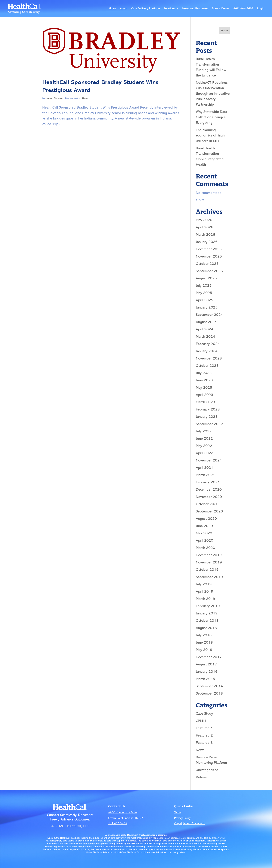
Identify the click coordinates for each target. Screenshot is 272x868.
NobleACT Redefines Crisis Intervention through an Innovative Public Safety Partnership (213, 93)
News (85, 98)
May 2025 (204, 293)
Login (261, 8)
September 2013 (209, 693)
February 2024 (208, 344)
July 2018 (204, 635)
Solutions (169, 8)
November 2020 (209, 497)
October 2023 (207, 366)
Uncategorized (207, 770)
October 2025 (207, 264)
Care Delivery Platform (146, 8)
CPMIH (201, 721)
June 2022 (204, 438)
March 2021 (205, 475)
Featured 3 (204, 743)
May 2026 (204, 220)
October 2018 (207, 621)
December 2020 (209, 489)
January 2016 (207, 672)
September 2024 (209, 315)
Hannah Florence (54, 98)
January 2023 (207, 417)
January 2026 (207, 242)
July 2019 (204, 584)
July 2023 (204, 373)
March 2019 (205, 599)
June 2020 (204, 526)
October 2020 (207, 504)
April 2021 (205, 468)
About (124, 8)
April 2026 (205, 227)
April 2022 (205, 453)
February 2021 (208, 482)
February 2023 (208, 409)
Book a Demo (220, 8)
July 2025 (204, 285)
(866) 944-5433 (243, 8)
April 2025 (205, 300)
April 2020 (205, 540)
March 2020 (205, 548)
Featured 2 (204, 735)
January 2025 (207, 307)
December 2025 (209, 249)
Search (224, 31)
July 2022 (204, 431)
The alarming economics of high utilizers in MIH (210, 135)
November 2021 (209, 460)
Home (113, 8)
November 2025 (209, 256)
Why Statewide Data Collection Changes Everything (211, 117)
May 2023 (204, 387)
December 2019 (209, 555)
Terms (178, 813)
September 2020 (209, 511)
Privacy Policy (182, 818)
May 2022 (204, 446)
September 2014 (209, 686)
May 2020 (204, 533)
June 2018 (204, 642)
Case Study (204, 713)
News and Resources (195, 8)
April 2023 (205, 395)
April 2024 (205, 329)
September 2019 (209, 577)
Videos (201, 777)
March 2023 (205, 402)
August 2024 (206, 322)
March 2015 (205, 679)
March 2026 (205, 234)
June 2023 (204, 380)
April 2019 (205, 591)
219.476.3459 (118, 823)
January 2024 (207, 351)
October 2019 (207, 570)
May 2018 (204, 650)
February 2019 (208, 606)
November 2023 (209, 358)
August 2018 (206, 628)
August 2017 (206, 664)
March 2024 (205, 336)
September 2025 (209, 271)
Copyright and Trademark (190, 823)
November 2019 (209, 562)
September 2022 (209, 424)
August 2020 (206, 519)
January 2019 (207, 613)
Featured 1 (204, 728)
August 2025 (206, 278)
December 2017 (209, 657)
